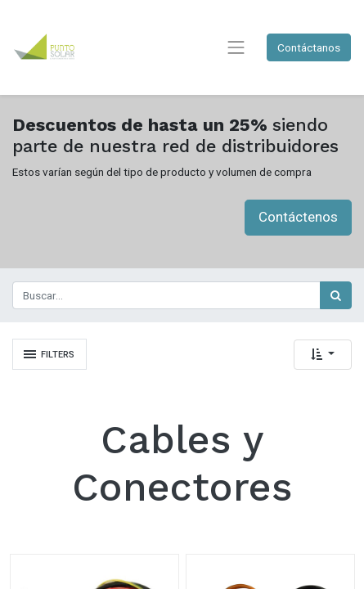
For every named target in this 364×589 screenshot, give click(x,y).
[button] (323, 355)
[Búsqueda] (336, 295)
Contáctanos (309, 47)
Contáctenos (298, 217)
